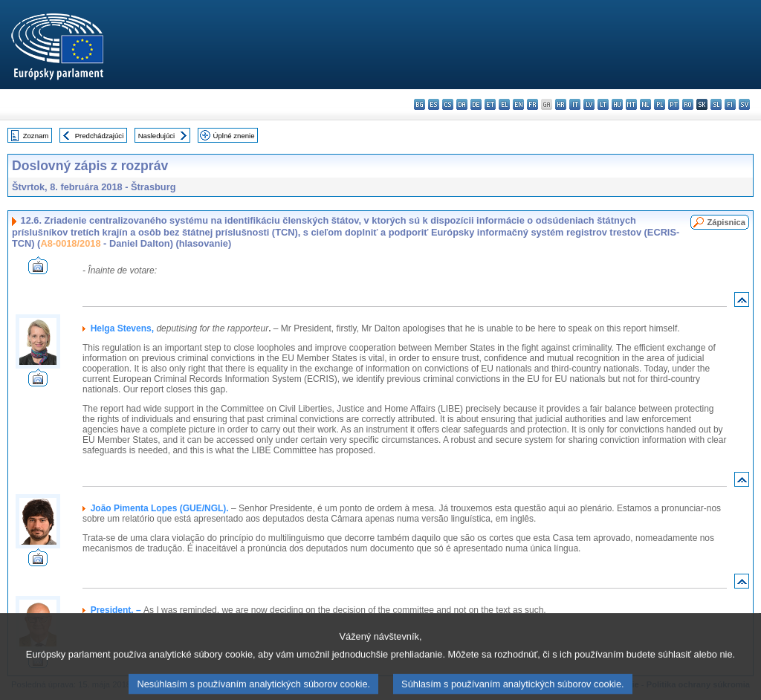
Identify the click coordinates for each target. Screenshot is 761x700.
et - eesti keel (490, 104)
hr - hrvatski (561, 104)
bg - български (420, 104)
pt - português (674, 104)
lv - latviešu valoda (589, 104)
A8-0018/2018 (70, 243)
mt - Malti (631, 104)
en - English (518, 104)
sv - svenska (744, 104)
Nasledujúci (157, 136)
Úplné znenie (234, 136)
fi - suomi (730, 104)
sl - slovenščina (716, 104)
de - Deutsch (476, 104)
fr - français (532, 104)
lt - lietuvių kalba (603, 104)
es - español (434, 104)
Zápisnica (726, 222)
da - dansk (462, 104)
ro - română (688, 104)
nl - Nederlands (645, 104)
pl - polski (660, 104)
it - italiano (575, 104)
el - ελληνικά (504, 104)
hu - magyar (617, 104)
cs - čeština (448, 104)
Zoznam (36, 136)
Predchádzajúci (100, 136)
